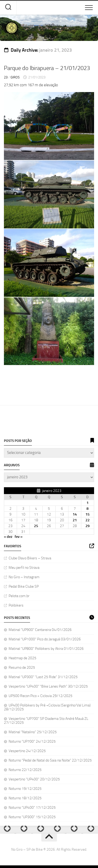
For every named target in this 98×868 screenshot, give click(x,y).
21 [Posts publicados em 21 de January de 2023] (75, 520)
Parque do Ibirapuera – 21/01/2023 (47, 68)
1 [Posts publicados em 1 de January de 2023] (88, 503)
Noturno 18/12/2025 (25, 798)
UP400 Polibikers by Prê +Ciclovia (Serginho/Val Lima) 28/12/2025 (47, 707)
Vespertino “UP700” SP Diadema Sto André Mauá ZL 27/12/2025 (46, 721)
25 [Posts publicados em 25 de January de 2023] (36, 526)
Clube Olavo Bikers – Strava (30, 558)
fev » (19, 537)
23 (6, 77)
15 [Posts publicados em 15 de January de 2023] (88, 514)
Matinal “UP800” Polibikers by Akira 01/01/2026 (46, 649)
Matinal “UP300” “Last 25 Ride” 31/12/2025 (43, 677)
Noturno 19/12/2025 (25, 789)
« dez (8, 537)
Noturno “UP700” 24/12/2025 (32, 741)
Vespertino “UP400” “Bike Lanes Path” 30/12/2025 (48, 686)
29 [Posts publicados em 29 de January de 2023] (88, 526)
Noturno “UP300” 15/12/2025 (32, 817)
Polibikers (16, 605)
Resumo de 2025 (22, 668)
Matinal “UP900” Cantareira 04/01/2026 (40, 630)
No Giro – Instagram (24, 577)
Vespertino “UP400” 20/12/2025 (34, 779)
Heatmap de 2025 (22, 658)
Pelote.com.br (19, 596)
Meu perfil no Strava (24, 568)
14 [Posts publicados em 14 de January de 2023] (75, 514)
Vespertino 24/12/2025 (27, 751)
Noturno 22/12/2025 (25, 770)
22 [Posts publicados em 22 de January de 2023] (88, 520)
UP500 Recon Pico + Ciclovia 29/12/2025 (41, 696)
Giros (15, 77)
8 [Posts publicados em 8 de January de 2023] (88, 509)
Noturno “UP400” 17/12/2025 (32, 808)
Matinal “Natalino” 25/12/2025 (33, 732)
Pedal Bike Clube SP (24, 586)
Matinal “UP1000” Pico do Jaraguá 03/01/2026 (45, 639)
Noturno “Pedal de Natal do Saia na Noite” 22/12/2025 (50, 760)
